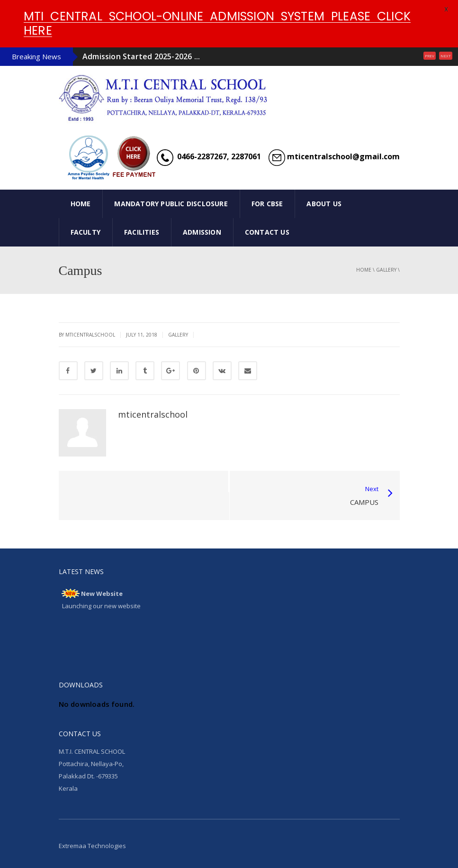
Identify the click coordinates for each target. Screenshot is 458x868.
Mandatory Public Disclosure (171, 204)
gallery (386, 270)
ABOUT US (324, 204)
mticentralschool (153, 414)
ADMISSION (202, 232)
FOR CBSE (267, 204)
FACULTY (85, 232)
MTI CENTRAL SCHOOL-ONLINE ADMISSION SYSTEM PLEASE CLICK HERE (217, 23)
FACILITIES (142, 232)
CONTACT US (267, 232)
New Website (102, 594)
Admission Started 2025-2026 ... (141, 56)
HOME (81, 204)
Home (364, 270)
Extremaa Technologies (92, 846)
